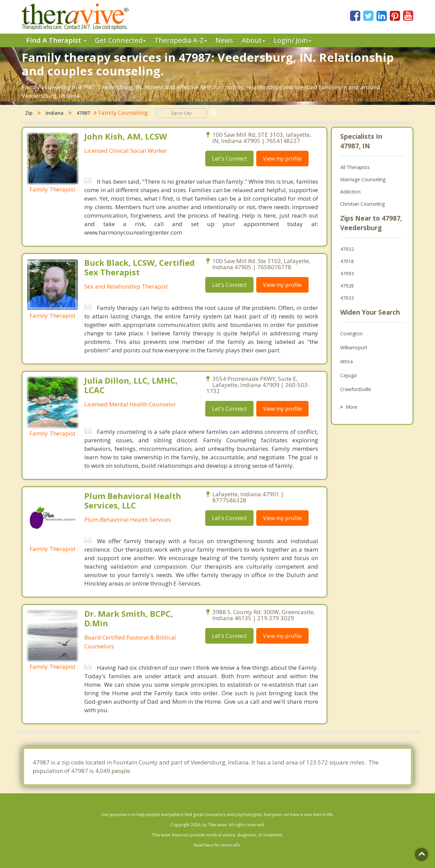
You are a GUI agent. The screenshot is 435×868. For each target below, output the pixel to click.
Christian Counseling (362, 204)
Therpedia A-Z (181, 40)
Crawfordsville (356, 389)
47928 (347, 286)
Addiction (350, 192)
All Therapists (355, 167)
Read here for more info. (217, 845)
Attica (346, 361)
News (224, 40)
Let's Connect (229, 159)
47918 (347, 261)
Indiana (55, 113)
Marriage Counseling (363, 179)
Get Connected (120, 40)
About (253, 40)
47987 (83, 113)
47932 (347, 249)
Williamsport (354, 347)
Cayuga (348, 375)
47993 (347, 273)
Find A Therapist (56, 40)
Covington (351, 334)
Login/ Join (292, 40)
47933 (347, 298)
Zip (29, 113)
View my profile (282, 159)
